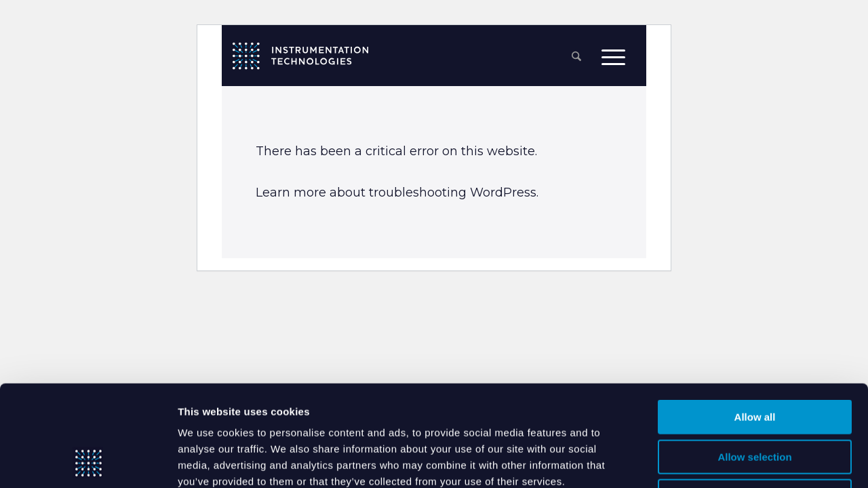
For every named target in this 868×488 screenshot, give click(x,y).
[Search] (576, 57)
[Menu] (613, 56)
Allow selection (754, 362)
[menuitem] (576, 57)
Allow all (755, 322)
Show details (692, 461)
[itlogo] (300, 56)
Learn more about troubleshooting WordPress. (397, 192)
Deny (755, 402)
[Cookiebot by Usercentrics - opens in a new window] (88, 462)
